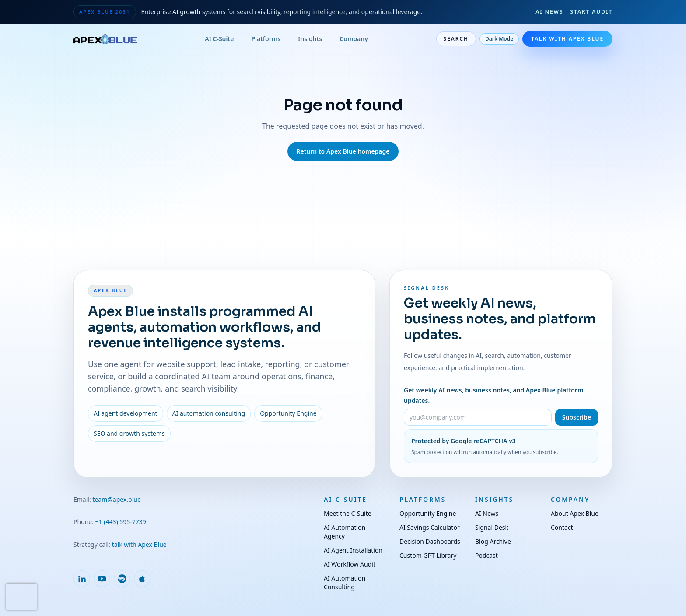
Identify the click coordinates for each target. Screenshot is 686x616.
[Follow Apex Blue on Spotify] (122, 579)
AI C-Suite (219, 39)
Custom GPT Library (428, 555)
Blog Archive (493, 541)
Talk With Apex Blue (567, 39)
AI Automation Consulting (345, 583)
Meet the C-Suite (348, 513)
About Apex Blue (575, 513)
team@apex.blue (117, 499)
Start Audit (591, 12)
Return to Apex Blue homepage (343, 151)
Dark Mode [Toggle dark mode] (499, 39)
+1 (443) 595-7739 (121, 522)
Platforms (266, 39)
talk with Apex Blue (139, 544)
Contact (562, 527)
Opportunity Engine (428, 513)
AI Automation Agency (345, 532)
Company (354, 39)
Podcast (486, 555)
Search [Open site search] (456, 39)
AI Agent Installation (353, 550)
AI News (549, 12)
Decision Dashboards (430, 541)
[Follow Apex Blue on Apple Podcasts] (142, 579)
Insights (310, 39)
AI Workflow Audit (350, 564)
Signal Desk (492, 527)
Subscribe (577, 417)
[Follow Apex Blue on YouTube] (102, 579)
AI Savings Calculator (430, 527)
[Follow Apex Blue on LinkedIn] (82, 579)
